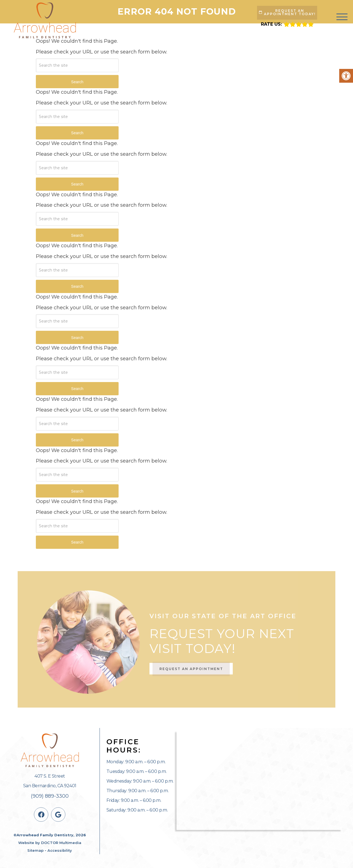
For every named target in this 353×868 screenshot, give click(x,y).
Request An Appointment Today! (287, 12)
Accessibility (60, 850)
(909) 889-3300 (50, 796)
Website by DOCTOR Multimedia (50, 843)
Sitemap (35, 850)
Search (77, 82)
